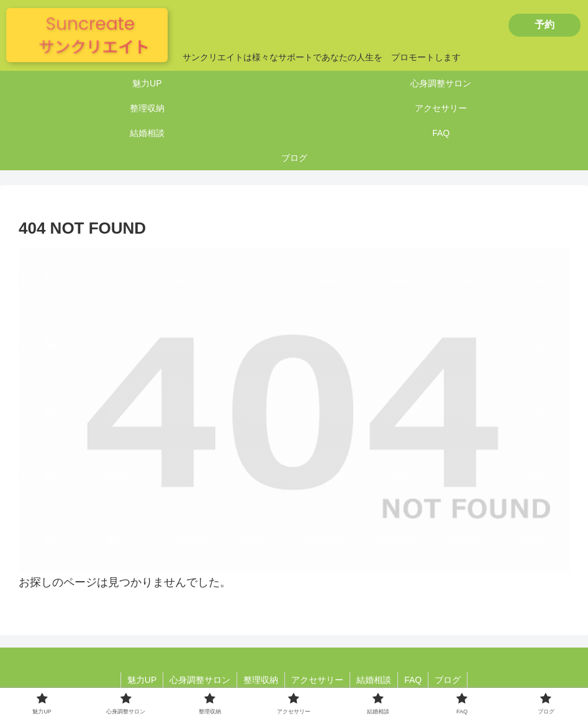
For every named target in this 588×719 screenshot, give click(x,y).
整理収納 (261, 680)
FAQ (413, 680)
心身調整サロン (200, 680)
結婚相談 (374, 680)
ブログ (448, 680)
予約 (545, 25)
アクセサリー (317, 680)
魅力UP (142, 680)
